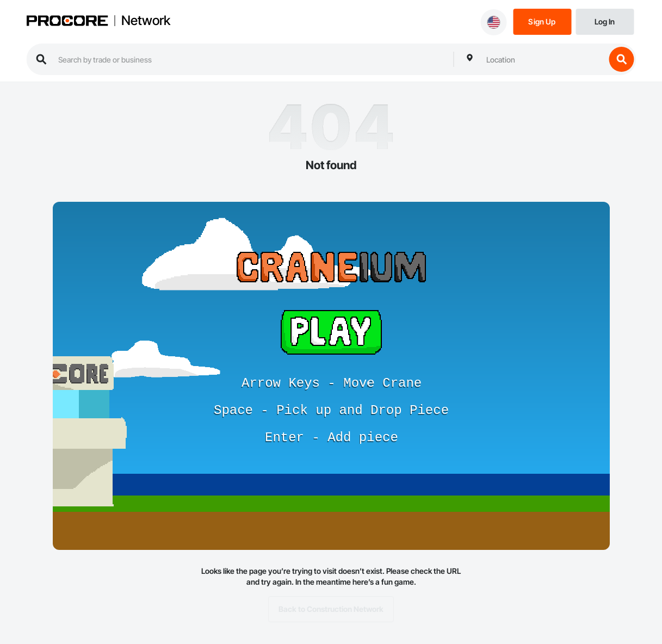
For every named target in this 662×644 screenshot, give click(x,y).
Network (146, 21)
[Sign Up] (542, 21)
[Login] (605, 21)
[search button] (621, 59)
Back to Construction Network (331, 609)
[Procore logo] (67, 22)
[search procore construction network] (250, 59)
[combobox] (543, 59)
